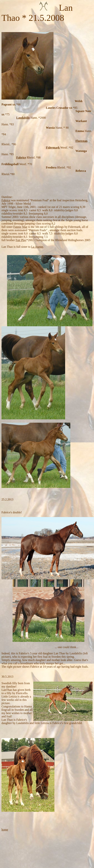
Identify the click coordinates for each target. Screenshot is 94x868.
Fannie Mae (20, 227)
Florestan (82, 141)
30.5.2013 (7, 677)
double (17, 512)
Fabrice (21, 158)
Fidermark (53, 148)
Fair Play (21, 240)
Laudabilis (23, 118)
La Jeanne (37, 247)
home (5, 830)
